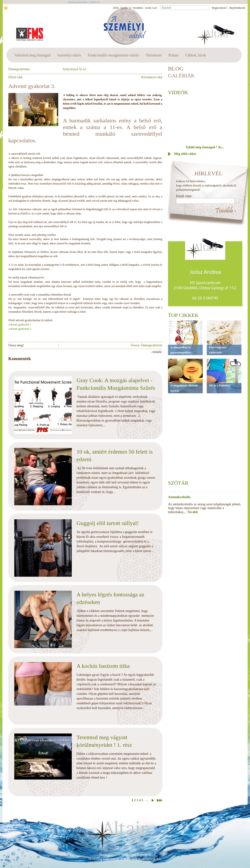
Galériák (181, 76)
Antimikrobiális (179, 497)
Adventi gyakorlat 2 (20, 329)
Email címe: (184, 196)
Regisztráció (219, 8)
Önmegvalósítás (19, 69)
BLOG (176, 69)
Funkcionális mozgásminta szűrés (113, 55)
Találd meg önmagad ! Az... (205, 147)
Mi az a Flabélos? (220, 385)
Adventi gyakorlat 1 (20, 325)
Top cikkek (183, 315)
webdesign (128, 855)
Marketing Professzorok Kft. (143, 859)
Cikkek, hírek (196, 55)
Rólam (174, 55)
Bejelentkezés (237, 8)
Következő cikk (152, 77)
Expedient (144, 855)
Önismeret (154, 55)
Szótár (178, 483)
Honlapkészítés (110, 855)
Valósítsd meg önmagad (32, 55)
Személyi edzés (69, 55)
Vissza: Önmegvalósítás (146, 345)
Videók (178, 92)
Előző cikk (15, 77)
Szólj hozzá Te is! (75, 69)
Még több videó (185, 154)
